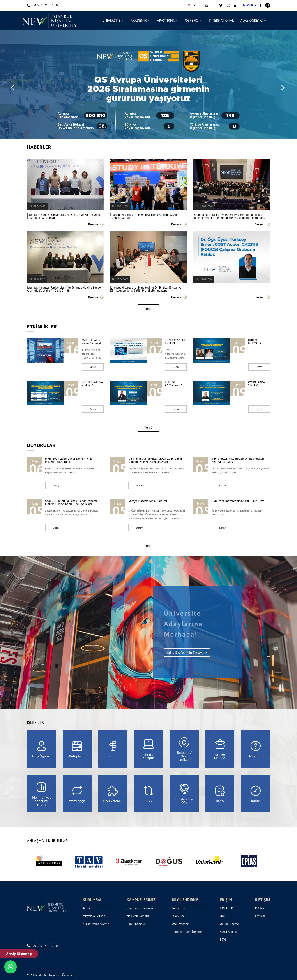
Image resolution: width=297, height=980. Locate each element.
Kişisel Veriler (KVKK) (97, 924)
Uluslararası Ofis (184, 794)
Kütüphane (77, 749)
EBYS (223, 940)
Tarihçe (88, 908)
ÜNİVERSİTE (111, 20)
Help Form (256, 749)
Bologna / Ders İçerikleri (184, 749)
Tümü (148, 309)
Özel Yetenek (113, 794)
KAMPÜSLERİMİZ (141, 900)
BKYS (220, 794)
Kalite (256, 794)
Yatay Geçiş (179, 908)
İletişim (260, 916)
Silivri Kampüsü (137, 924)
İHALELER (226, 908)
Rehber (260, 908)
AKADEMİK (139, 20)
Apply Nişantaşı (19, 954)
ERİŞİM (226, 900)
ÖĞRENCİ (192, 20)
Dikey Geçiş (179, 916)
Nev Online (249, 5)
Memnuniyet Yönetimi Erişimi (42, 794)
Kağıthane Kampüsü (140, 908)
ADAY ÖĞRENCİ (252, 20)
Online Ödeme (229, 924)
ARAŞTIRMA (166, 20)
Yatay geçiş (77, 794)
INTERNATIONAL (221, 20)
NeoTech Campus (138, 916)
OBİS (113, 749)
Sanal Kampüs (148, 749)
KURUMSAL (93, 900)
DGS (148, 794)
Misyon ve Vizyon (94, 916)
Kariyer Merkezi (220, 749)
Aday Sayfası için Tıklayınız (187, 652)
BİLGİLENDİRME (185, 900)
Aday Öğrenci (41, 749)
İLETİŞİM (263, 900)
